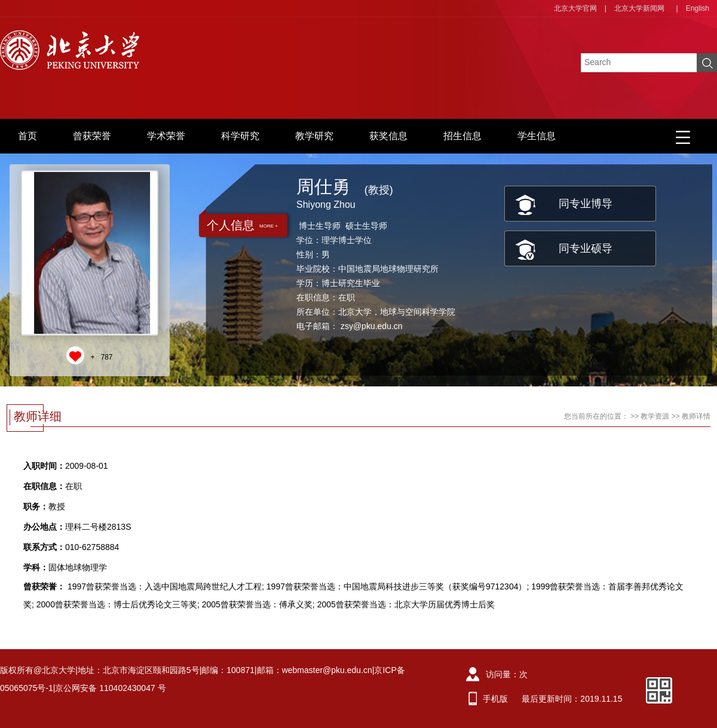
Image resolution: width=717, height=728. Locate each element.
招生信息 (462, 136)
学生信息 (537, 136)
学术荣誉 (166, 136)
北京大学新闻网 (639, 8)
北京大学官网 (575, 8)
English (698, 8)
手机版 (495, 699)
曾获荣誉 (92, 136)
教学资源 (655, 416)
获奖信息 (388, 136)
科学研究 (240, 136)
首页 (27, 136)
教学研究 (314, 136)
